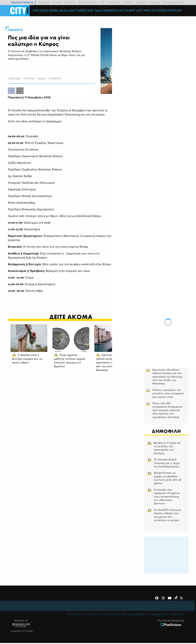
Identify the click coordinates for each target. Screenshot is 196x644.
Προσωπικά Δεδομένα (134, 615)
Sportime (71, 2)
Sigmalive (44, 2)
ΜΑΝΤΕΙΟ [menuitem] (112, 11)
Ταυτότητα (93, 615)
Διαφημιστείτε (160, 615)
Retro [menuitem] (84, 11)
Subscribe (178, 615)
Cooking (156, 2)
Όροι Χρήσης (75, 615)
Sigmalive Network (22, 2)
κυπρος (34, 76)
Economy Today (88, 2)
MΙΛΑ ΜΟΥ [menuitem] (70, 11)
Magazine (142, 2)
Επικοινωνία (110, 615)
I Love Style (114, 2)
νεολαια (20, 76)
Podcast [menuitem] (177, 11)
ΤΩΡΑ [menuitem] (39, 11)
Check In (129, 2)
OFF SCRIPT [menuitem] (129, 11)
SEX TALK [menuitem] (97, 11)
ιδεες (47, 76)
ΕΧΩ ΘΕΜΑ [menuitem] (52, 11)
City (102, 2)
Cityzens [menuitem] (161, 11)
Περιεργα (20, 27)
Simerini (57, 2)
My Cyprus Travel (173, 2)
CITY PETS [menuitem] (146, 11)
